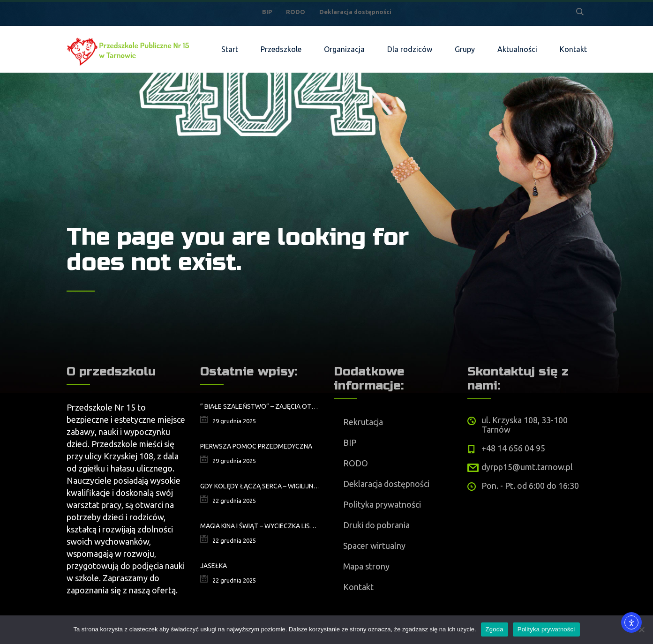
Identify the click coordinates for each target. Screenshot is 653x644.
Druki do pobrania (376, 525)
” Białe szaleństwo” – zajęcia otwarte (260, 406)
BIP (267, 12)
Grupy (465, 49)
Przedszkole (281, 49)
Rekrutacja (363, 422)
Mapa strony (366, 566)
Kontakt (573, 49)
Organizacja (344, 49)
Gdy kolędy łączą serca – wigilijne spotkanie (260, 486)
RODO (296, 12)
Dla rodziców (410, 49)
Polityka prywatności (382, 504)
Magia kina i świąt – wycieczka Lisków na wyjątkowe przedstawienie (260, 526)
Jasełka (214, 566)
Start (230, 49)
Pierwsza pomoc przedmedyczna (256, 446)
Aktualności (517, 49)
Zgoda (495, 629)
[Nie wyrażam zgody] (641, 629)
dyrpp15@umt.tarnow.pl (527, 467)
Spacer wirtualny (374, 546)
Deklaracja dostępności (355, 12)
